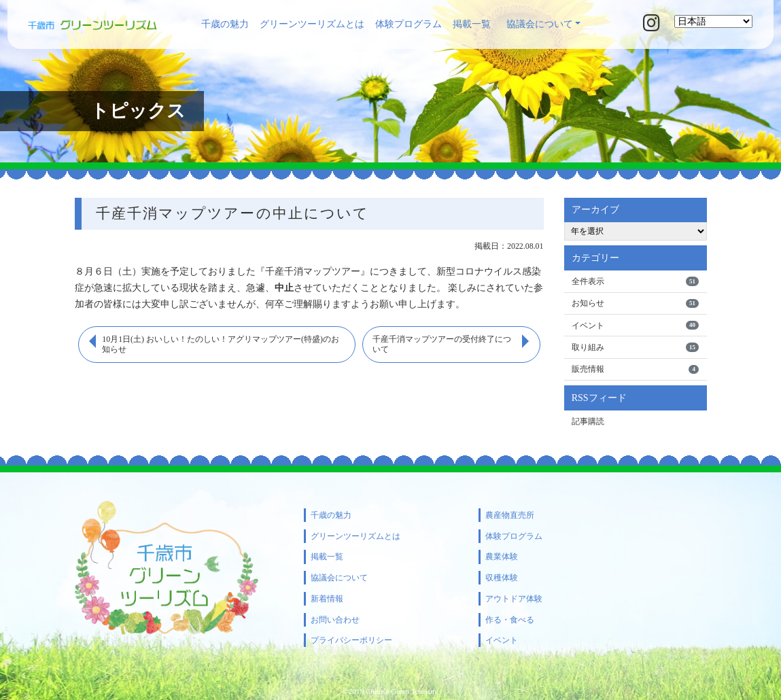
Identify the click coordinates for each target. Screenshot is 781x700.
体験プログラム (409, 24)
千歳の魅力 (225, 24)
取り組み (636, 347)
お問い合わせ (335, 620)
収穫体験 (502, 578)
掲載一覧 (472, 24)
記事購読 (588, 421)
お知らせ (636, 303)
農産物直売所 (510, 515)
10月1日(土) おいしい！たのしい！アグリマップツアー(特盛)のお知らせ (221, 345)
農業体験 (502, 557)
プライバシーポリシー (351, 640)
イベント (636, 326)
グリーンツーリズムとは (312, 24)
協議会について (540, 24)
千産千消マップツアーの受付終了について (442, 345)
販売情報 (636, 370)
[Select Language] (713, 21)
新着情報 (327, 599)
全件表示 (636, 281)
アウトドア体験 (514, 599)
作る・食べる (510, 620)
